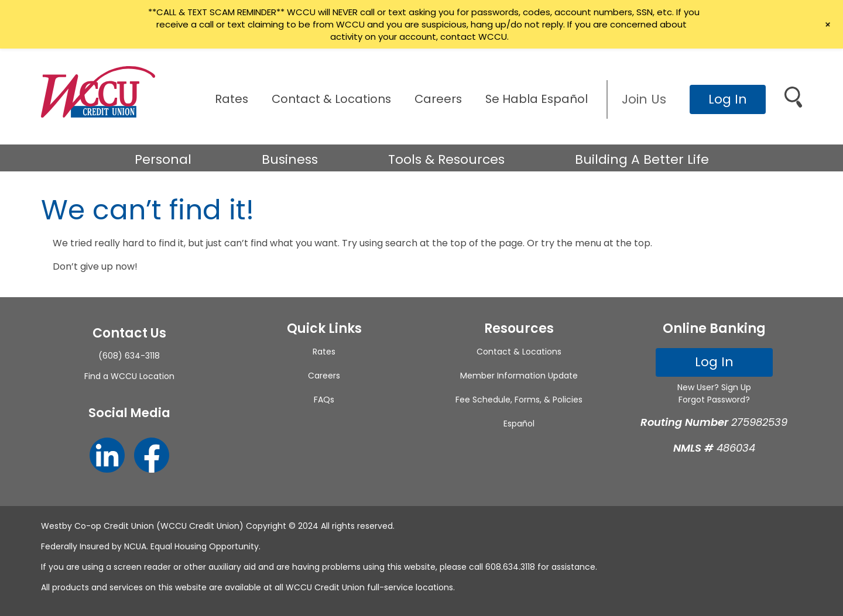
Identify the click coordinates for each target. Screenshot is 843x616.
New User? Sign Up (714, 387)
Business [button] (290, 159)
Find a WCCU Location (129, 376)
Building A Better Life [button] (642, 159)
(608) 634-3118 (129, 356)
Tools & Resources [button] (446, 159)
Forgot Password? (714, 400)
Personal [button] (163, 159)
